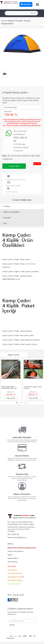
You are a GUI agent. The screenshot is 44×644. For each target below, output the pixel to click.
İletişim (10, 555)
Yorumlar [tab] (6, 218)
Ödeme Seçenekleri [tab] (10, 212)
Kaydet (12, 625)
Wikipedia (10, 638)
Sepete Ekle (14, 166)
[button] (16, 403)
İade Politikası (13, 562)
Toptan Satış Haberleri (16, 551)
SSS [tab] (4, 223)
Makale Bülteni (13, 558)
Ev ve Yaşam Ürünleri (12, 21)
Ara (34, 13)
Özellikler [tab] (6, 206)
